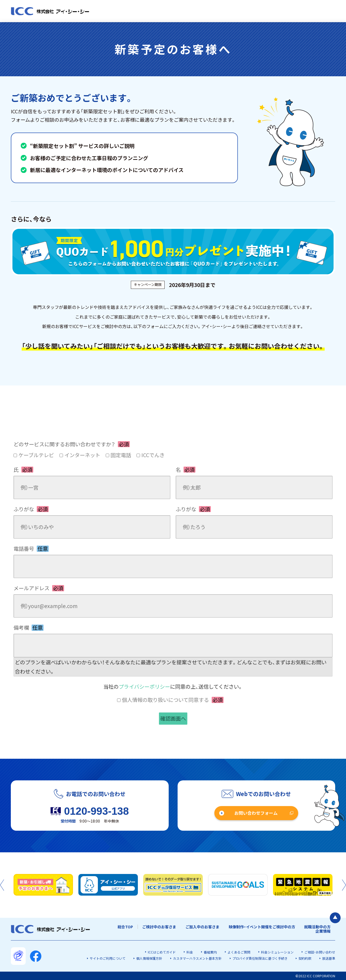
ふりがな (31, 509)
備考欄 (29, 628)
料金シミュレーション (277, 952)
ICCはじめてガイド (162, 952)
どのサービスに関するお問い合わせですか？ (72, 444)
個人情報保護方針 (149, 958)
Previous (2, 885)
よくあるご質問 (239, 952)
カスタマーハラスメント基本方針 (197, 958)
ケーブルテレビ (36, 455)
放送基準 (329, 958)
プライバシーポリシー (144, 687)
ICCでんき (153, 455)
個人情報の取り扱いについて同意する (173, 700)
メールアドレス (39, 588)
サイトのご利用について (108, 958)
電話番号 (31, 549)
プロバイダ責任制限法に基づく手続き (260, 958)
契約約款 (305, 958)
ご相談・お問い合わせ (320, 952)
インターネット (82, 455)
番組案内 (210, 952)
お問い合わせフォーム (256, 813)
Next (344, 885)
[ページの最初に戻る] (335, 918)
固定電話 (121, 455)
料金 (190, 952)
